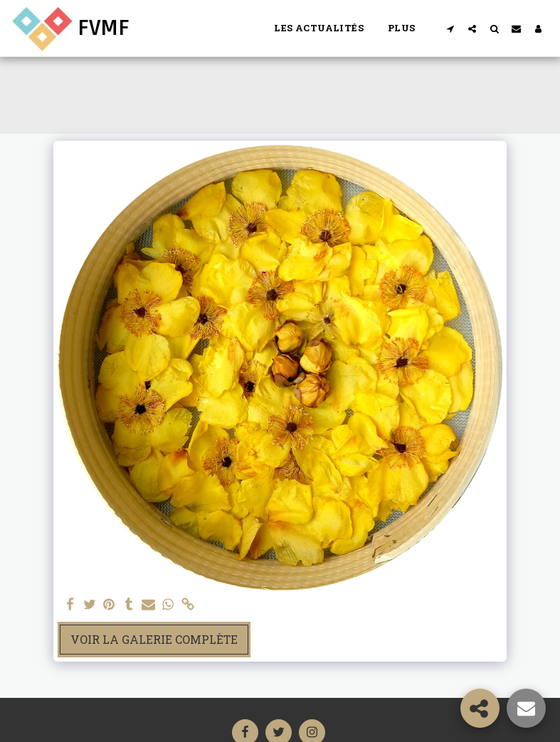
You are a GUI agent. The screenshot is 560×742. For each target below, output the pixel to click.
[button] (450, 28)
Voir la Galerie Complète (154, 639)
